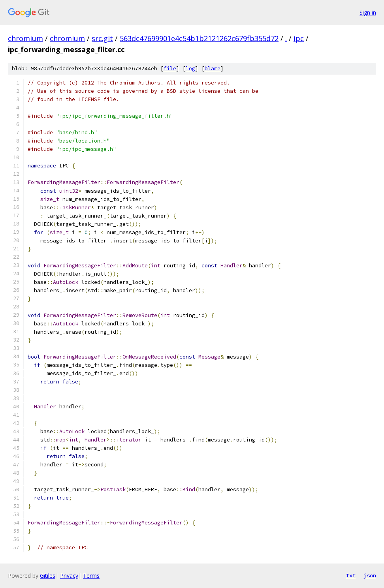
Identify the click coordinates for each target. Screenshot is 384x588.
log (190, 69)
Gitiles (48, 576)
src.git (102, 38)
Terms (91, 576)
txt (351, 575)
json (370, 575)
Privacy (69, 576)
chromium (25, 38)
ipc (299, 38)
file (170, 69)
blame (213, 69)
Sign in (368, 12)
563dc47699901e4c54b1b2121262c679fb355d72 (199, 38)
